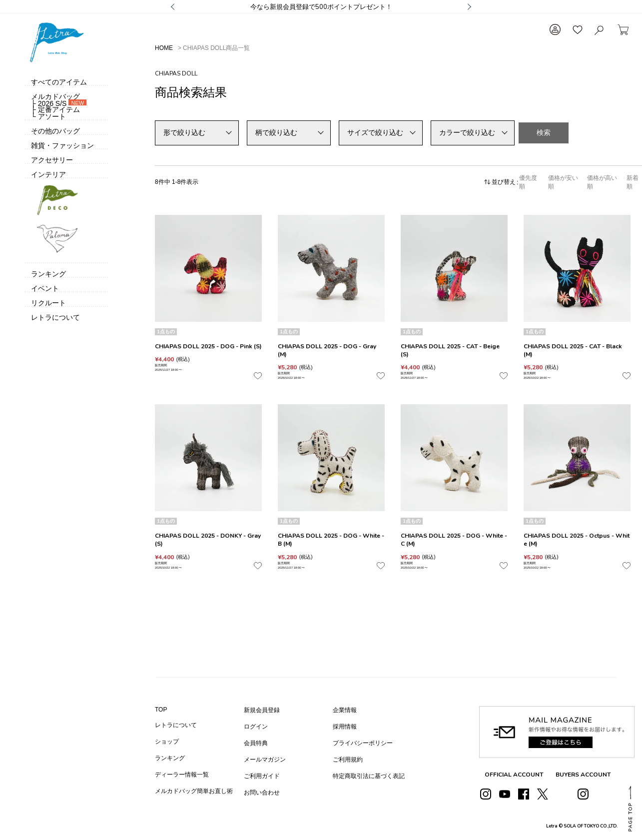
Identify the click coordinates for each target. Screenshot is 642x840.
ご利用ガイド (262, 776)
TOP (161, 710)
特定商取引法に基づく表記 (369, 776)
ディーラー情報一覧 (182, 775)
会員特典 (256, 743)
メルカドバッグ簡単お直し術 (194, 791)
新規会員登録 (262, 710)
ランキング (170, 758)
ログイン (256, 727)
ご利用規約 (348, 760)
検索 (544, 132)
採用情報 (345, 727)
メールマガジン (265, 760)
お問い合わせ (262, 793)
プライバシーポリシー (363, 743)
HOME (164, 48)
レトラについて (176, 725)
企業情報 (345, 710)
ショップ (167, 742)
